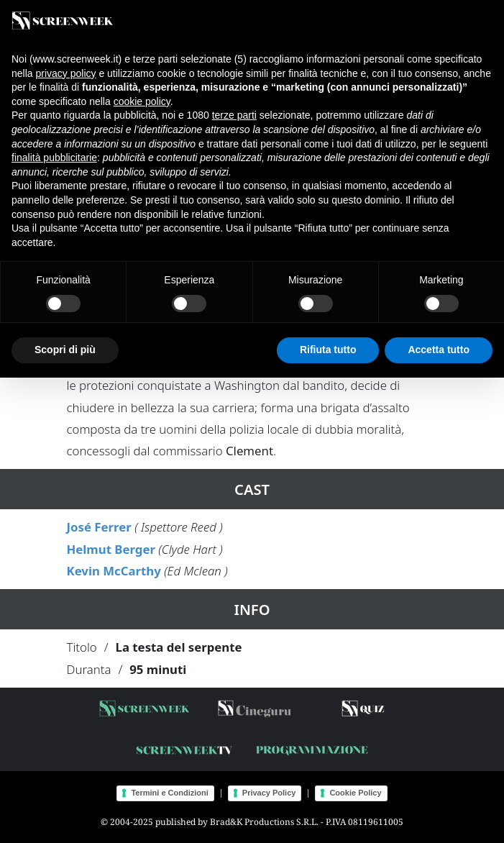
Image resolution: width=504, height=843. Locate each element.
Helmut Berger (111, 549)
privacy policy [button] (65, 73)
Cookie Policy (355, 793)
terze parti (234, 115)
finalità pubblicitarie (54, 158)
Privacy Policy (269, 793)
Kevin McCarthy (114, 571)
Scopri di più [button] (65, 350)
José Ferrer (99, 527)
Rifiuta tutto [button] (328, 350)
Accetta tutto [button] (439, 350)
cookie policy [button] (142, 101)
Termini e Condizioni (169, 793)
